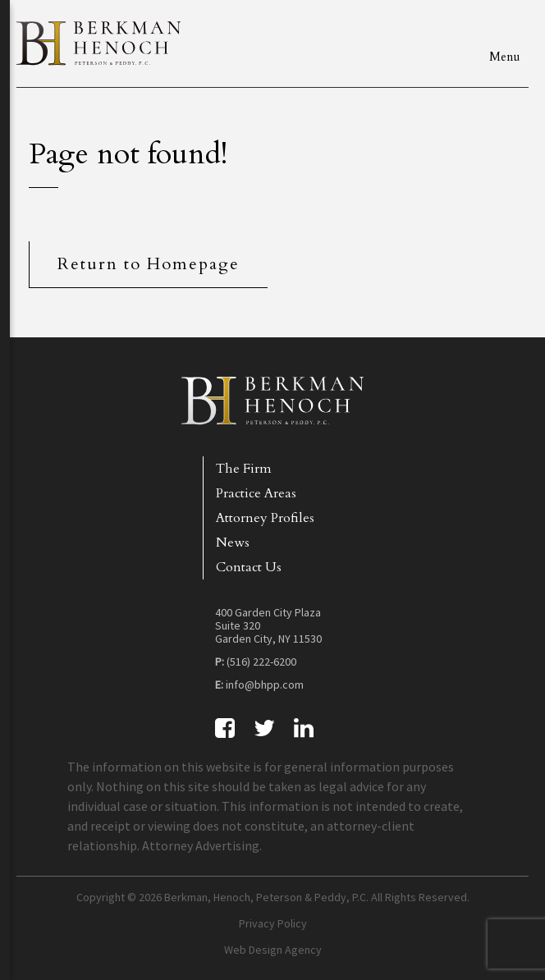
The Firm (244, 469)
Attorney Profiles (265, 518)
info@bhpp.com (265, 685)
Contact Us (249, 567)
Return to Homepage (149, 264)
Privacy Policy (273, 923)
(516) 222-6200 (261, 662)
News (233, 543)
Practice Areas (256, 493)
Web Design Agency (273, 950)
